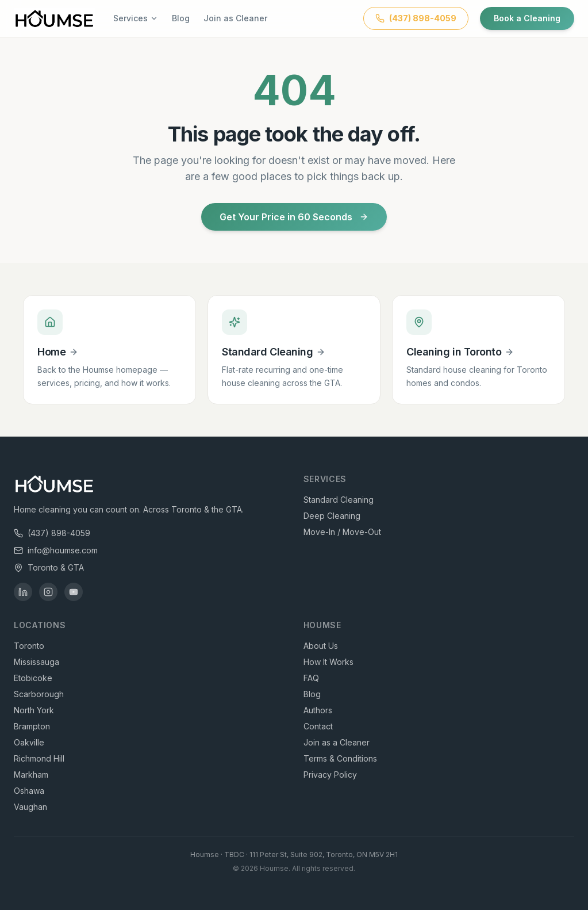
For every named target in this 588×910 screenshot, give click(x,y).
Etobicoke (33, 678)
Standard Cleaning (339, 500)
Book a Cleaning (527, 18)
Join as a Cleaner (337, 742)
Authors (318, 710)
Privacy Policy (330, 775)
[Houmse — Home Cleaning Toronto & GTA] (54, 18)
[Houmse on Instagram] (48, 592)
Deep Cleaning (332, 516)
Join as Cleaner (235, 18)
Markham (31, 775)
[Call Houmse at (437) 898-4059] (416, 18)
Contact (318, 726)
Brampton (32, 726)
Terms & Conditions (340, 758)
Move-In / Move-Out (342, 532)
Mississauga (36, 662)
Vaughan (30, 807)
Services (136, 18)
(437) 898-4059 (52, 533)
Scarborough (39, 694)
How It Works (328, 662)
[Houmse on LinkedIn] (23, 592)
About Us (321, 646)
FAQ (311, 678)
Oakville (29, 742)
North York (34, 710)
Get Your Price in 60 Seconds (294, 217)
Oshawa (29, 791)
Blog (181, 18)
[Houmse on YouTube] (74, 592)
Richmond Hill (39, 758)
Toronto (29, 646)
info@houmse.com (56, 550)
